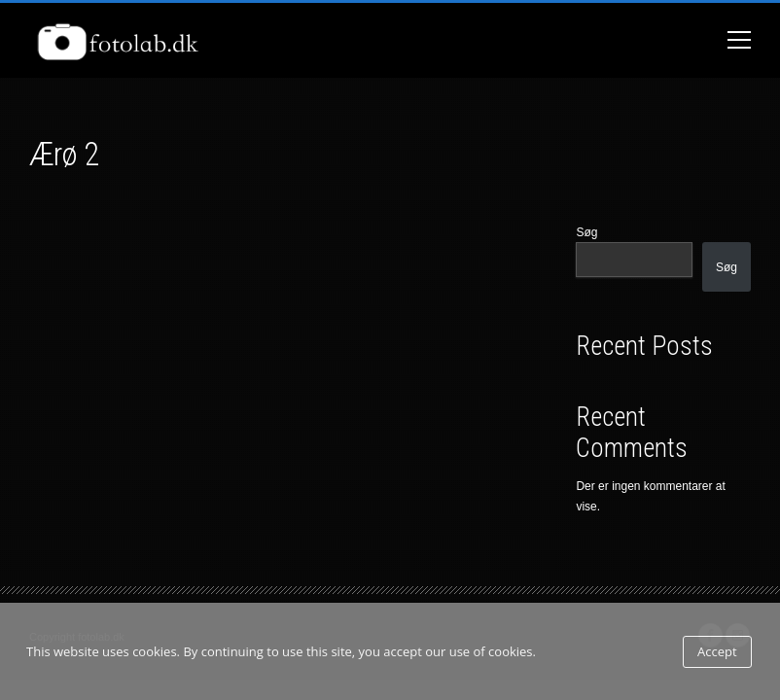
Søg (586, 232)
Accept (717, 651)
